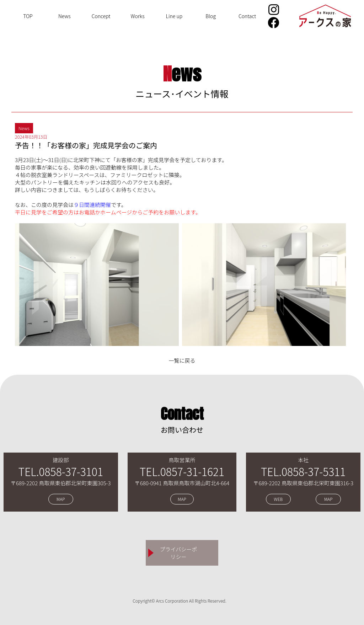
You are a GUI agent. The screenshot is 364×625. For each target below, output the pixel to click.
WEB (278, 499)
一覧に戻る (182, 360)
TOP (28, 16)
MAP (61, 499)
